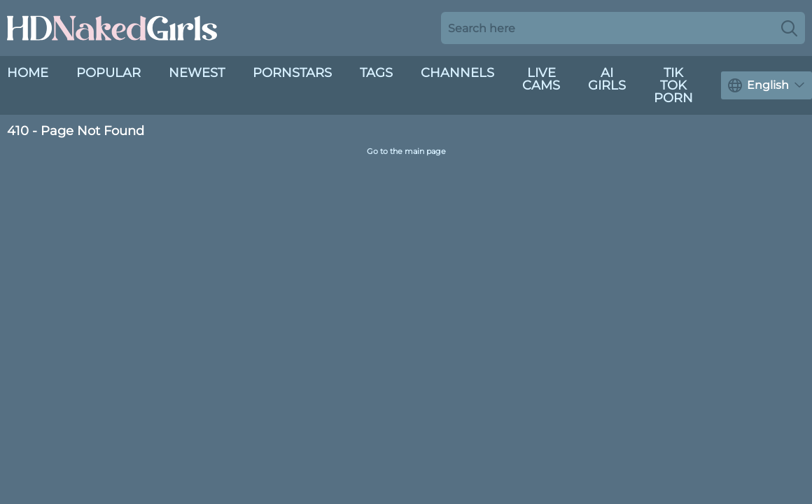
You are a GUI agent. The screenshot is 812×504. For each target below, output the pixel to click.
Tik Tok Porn (673, 85)
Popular (108, 73)
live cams (541, 79)
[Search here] (623, 28)
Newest (197, 73)
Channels (457, 73)
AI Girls (607, 79)
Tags (376, 73)
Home (28, 73)
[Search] (789, 28)
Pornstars (292, 73)
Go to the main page (406, 152)
